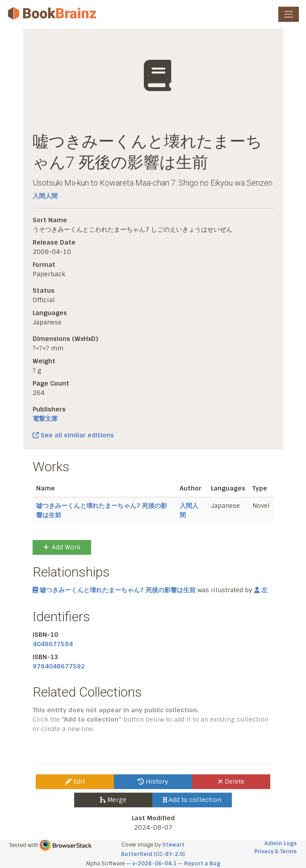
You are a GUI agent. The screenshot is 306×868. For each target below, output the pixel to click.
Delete (231, 781)
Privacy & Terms (275, 851)
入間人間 (45, 196)
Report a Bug (202, 864)
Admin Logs (281, 843)
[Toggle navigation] (289, 14)
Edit (75, 781)
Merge (113, 800)
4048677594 (53, 644)
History (153, 781)
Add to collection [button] (192, 800)
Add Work (62, 547)
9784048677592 (59, 666)
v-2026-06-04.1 (154, 864)
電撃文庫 (45, 419)
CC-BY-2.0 (169, 854)
